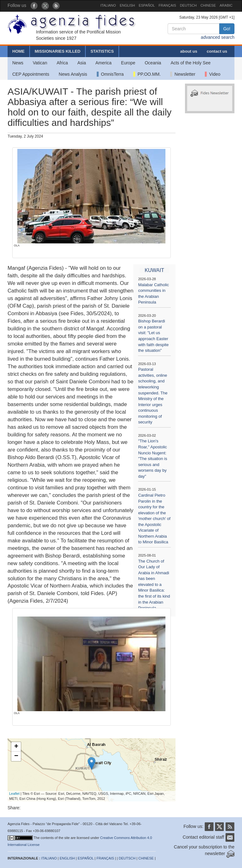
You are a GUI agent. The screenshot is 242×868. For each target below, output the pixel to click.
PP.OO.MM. (147, 74)
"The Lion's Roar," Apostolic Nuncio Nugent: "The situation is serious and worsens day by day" (153, 458)
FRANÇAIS (167, 5)
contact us (217, 51)
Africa (62, 63)
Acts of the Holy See (190, 63)
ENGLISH (127, 5)
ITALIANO (108, 5)
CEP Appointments (31, 74)
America (104, 63)
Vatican (40, 63)
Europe (128, 63)
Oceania (153, 63)
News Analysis (73, 74)
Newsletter (183, 74)
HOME (18, 51)
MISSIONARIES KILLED (58, 51)
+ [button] (16, 747)
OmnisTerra (110, 74)
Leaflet (14, 794)
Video (213, 74)
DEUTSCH (188, 5)
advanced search (218, 37)
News (18, 63)
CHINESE (208, 5)
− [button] (16, 756)
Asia (81, 63)
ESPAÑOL (147, 5)
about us (189, 51)
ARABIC (226, 5)
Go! (227, 29)
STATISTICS (102, 51)
